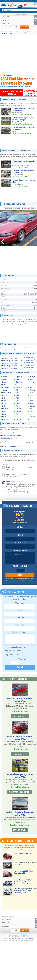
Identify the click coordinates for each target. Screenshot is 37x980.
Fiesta (18, 406)
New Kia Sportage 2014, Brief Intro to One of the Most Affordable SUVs (25, 892)
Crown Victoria (7, 393)
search (25, 27)
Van (31, 414)
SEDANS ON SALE (19, 755)
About (18, 940)
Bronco (4, 382)
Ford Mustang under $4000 (10, 368)
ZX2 (31, 419)
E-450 (4, 406)
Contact (31, 940)
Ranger (32, 395)
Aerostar (5, 377)
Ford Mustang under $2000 (10, 363)
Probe (31, 393)
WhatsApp (18, 209)
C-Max (4, 385)
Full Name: (20, 527)
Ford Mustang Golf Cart (24, 854)
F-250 (18, 395)
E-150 (4, 398)
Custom (5, 395)
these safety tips (16, 579)
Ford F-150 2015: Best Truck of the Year (23, 864)
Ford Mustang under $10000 (10, 361)
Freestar (18, 419)
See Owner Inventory (20, 522)
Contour (5, 390)
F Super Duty (20, 387)
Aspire (4, 379)
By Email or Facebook (13, 651)
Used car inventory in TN (8, 433)
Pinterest (33, 209)
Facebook (9, 209)
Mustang (32, 390)
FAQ (22, 940)
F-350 (18, 398)
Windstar (32, 417)
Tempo (32, 403)
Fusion (32, 379)
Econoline (5, 409)
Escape (4, 414)
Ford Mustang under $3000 (10, 366)
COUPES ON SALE (19, 716)
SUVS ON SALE (19, 831)
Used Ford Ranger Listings (20, 788)
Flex (17, 414)
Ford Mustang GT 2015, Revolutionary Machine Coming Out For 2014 (23, 883)
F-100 (18, 390)
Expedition (19, 377)
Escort (4, 417)
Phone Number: (20, 543)
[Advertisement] (18, 55)
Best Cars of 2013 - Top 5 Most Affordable (24, 873)
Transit (32, 411)
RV (30, 398)
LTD (31, 387)
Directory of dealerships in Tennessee (12, 446)
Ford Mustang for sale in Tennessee (11, 436)
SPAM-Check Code (20, 566)
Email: (20, 535)
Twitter (24, 209)
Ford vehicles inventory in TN (9, 438)
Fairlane (18, 403)
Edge (4, 411)
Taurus (32, 401)
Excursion (5, 419)
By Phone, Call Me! (12, 655)
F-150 (18, 393)
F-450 (18, 401)
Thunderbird (33, 406)
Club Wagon (6, 387)
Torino (31, 409)
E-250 (4, 401)
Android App (7, 940)
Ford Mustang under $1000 (10, 358)
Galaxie (32, 382)
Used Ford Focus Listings (20, 711)
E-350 (4, 403)
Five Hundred (20, 409)
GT (30, 385)
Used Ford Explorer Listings (20, 826)
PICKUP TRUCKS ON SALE (19, 793)
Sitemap (14, 940)
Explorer (18, 379)
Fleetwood (19, 411)
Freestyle (32, 377)
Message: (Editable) (20, 550)
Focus (18, 417)
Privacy (26, 940)
